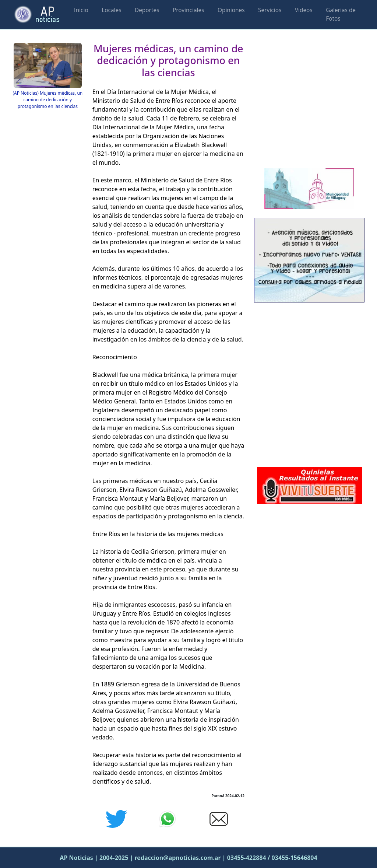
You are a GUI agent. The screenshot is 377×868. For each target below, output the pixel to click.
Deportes (147, 10)
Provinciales (188, 10)
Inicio (81, 10)
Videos (304, 10)
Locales (111, 10)
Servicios (270, 10)
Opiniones (231, 10)
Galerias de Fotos (341, 14)
